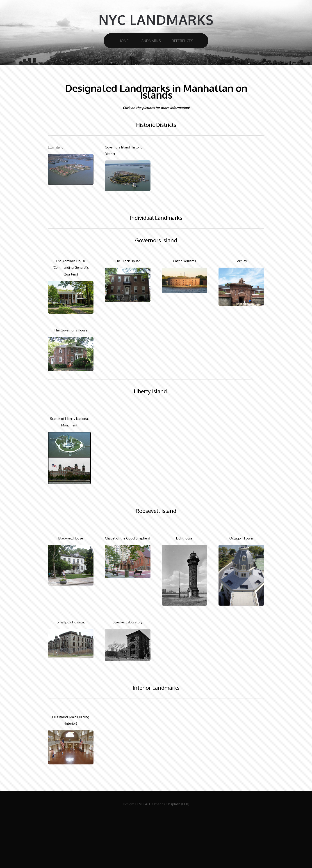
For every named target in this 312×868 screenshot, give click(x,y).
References (183, 41)
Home (124, 41)
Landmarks (150, 41)
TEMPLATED (144, 804)
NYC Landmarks (156, 20)
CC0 (185, 804)
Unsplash (173, 804)
